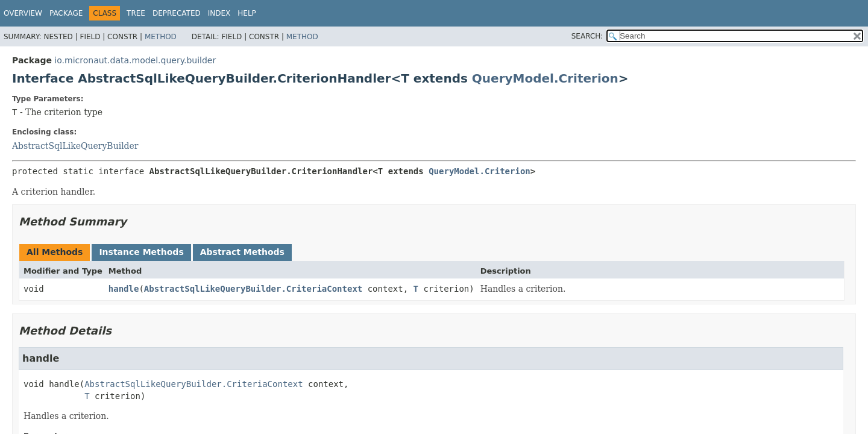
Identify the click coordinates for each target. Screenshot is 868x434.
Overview (23, 13)
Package (66, 13)
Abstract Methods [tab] (242, 252)
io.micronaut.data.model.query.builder (135, 60)
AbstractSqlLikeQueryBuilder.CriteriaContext (253, 289)
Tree (136, 13)
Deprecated (177, 13)
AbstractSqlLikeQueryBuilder (75, 146)
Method (161, 37)
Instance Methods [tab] (141, 252)
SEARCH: (587, 36)
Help (247, 13)
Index (219, 13)
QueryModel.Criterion (545, 78)
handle (124, 289)
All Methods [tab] (55, 252)
